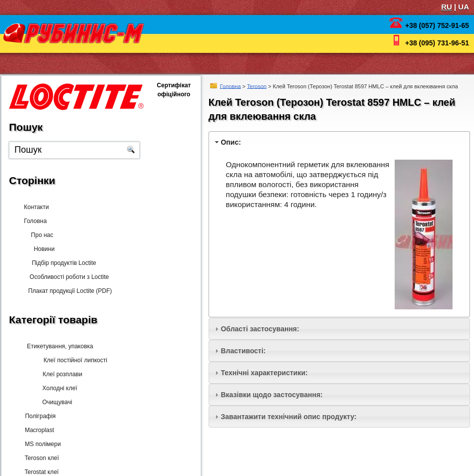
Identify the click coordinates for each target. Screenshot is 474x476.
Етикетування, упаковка (58, 346)
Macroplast (39, 430)
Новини (42, 249)
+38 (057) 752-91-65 (437, 25)
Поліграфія (39, 416)
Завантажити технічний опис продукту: (288, 417)
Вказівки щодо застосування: (271, 395)
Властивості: (243, 351)
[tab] (339, 142)
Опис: (231, 142)
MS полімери (42, 444)
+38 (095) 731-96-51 (437, 43)
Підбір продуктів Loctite (61, 263)
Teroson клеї (41, 458)
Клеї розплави (59, 374)
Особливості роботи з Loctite (66, 277)
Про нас (45, 235)
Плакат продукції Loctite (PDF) (67, 291)
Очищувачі (54, 402)
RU (447, 7)
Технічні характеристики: (264, 373)
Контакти (36, 207)
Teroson (257, 86)
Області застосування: (260, 329)
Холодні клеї (56, 388)
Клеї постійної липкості (71, 360)
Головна (231, 86)
